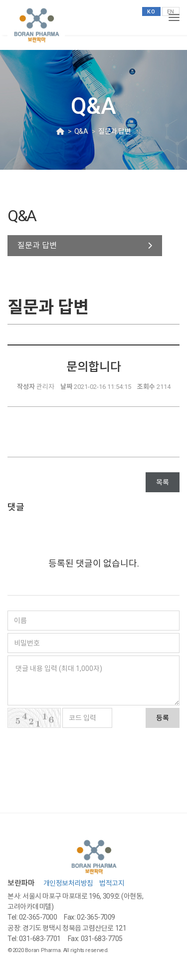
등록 (163, 718)
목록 (163, 482)
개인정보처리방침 (68, 883)
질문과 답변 (37, 245)
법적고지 (112, 883)
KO (151, 12)
